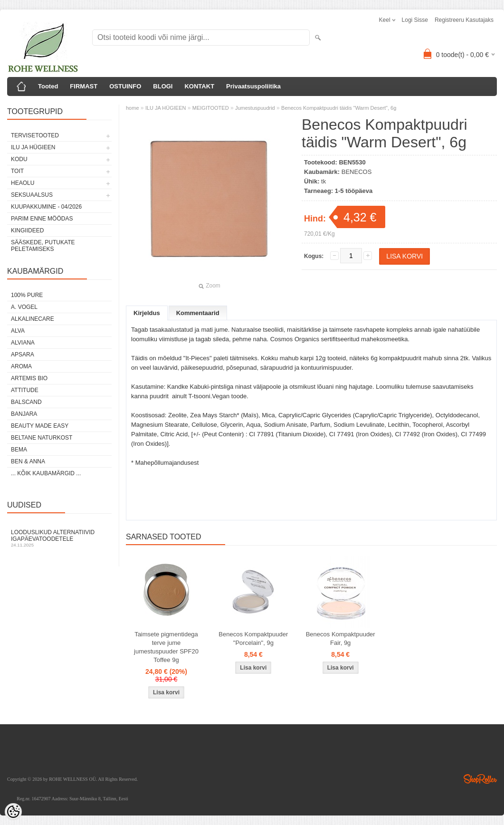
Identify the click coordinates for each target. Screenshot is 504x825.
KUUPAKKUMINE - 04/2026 (46, 207)
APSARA (23, 355)
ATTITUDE (25, 390)
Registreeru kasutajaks (464, 20)
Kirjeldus (147, 313)
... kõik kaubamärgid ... (46, 473)
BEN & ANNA (28, 461)
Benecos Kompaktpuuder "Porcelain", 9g (253, 638)
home (133, 108)
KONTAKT (199, 86)
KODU (19, 159)
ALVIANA (23, 343)
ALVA (18, 331)
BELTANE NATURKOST (42, 438)
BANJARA (24, 414)
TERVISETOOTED (35, 135)
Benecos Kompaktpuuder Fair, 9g (341, 638)
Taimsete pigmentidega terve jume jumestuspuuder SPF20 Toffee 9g (166, 647)
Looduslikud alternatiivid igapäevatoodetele (59, 538)
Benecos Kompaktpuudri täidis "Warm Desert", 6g (339, 108)
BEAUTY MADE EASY (40, 426)
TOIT (17, 171)
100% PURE (27, 295)
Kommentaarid (198, 313)
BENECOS (357, 172)
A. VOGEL (24, 307)
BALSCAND (26, 402)
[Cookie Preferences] (13, 812)
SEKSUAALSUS (32, 195)
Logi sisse (415, 20)
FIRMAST (84, 86)
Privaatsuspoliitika (253, 86)
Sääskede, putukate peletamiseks (43, 246)
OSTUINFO (125, 86)
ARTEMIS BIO (29, 378)
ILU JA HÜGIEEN (33, 147)
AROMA (21, 366)
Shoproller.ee (480, 779)
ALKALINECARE (33, 319)
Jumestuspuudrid (255, 108)
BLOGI (163, 86)
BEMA (19, 450)
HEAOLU (23, 183)
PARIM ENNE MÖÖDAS (42, 219)
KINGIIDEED (27, 230)
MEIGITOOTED (211, 108)
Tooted (48, 86)
